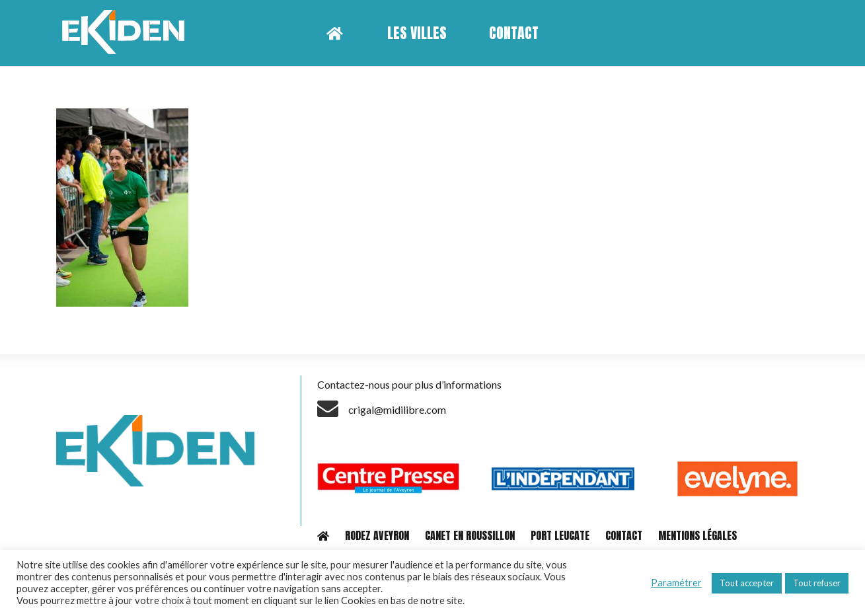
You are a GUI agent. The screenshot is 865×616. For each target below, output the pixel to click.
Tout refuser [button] (817, 583)
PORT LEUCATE (560, 535)
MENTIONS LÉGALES (697, 535)
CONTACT (624, 535)
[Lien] (128, 33)
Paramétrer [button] (676, 583)
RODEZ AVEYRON (377, 535)
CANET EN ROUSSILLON (470, 535)
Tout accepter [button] (747, 583)
